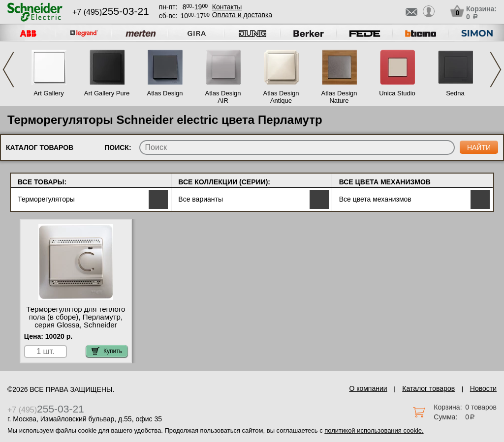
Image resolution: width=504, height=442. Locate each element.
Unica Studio (397, 93)
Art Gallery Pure (107, 93)
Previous (8, 70)
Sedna (455, 93)
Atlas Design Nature (339, 97)
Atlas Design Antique (281, 97)
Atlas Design (165, 93)
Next (496, 70)
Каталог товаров (428, 388)
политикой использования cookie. (374, 430)
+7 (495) (111, 12)
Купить (107, 351)
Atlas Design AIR (223, 97)
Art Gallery (48, 93)
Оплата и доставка (242, 15)
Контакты (227, 7)
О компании (368, 388)
